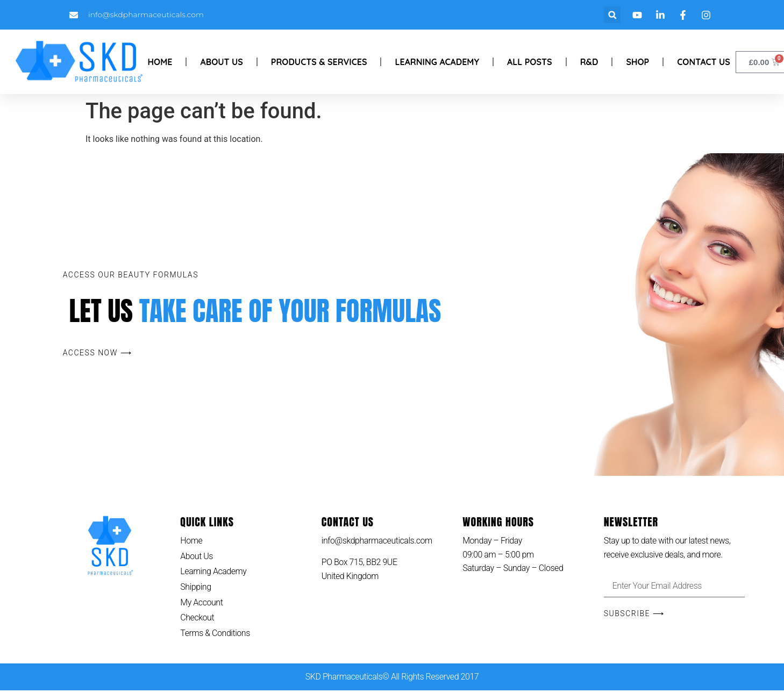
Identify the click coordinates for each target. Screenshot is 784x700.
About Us (221, 62)
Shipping (195, 587)
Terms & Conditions (215, 633)
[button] (612, 15)
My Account (201, 602)
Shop (637, 62)
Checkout (197, 617)
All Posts (530, 62)
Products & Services (319, 62)
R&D (589, 62)
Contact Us (704, 62)
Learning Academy (437, 62)
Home (160, 62)
